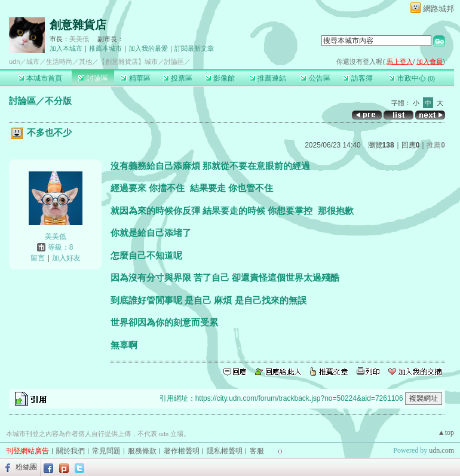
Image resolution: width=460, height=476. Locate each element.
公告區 (315, 78)
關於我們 (70, 451)
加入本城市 (66, 48)
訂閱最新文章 (194, 48)
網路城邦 (438, 9)
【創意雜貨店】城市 (128, 62)
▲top (446, 432)
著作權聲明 (182, 451)
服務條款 (142, 451)
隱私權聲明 (225, 451)
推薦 (436, 145)
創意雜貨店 (78, 25)
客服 (257, 451)
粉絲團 (26, 467)
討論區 (93, 78)
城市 (33, 62)
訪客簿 (358, 78)
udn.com (441, 450)
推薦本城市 (105, 48)
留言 (38, 258)
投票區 (178, 78)
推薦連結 (268, 78)
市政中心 (412, 78)
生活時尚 (59, 62)
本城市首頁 (40, 78)
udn (14, 62)
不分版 (58, 101)
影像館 (220, 78)
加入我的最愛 (148, 48)
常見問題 (106, 451)
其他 (85, 62)
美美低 (79, 39)
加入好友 (66, 258)
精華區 (135, 78)
